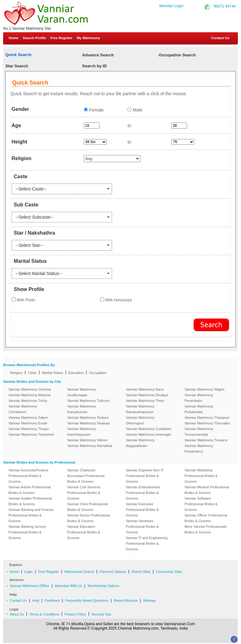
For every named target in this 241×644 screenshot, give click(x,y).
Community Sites (169, 572)
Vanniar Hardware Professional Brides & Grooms (142, 527)
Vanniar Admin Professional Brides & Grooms (29, 490)
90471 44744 (225, 6)
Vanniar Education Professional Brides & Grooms (84, 532)
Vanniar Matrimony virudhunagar (82, 392)
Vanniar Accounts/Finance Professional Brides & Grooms (28, 476)
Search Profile (35, 38)
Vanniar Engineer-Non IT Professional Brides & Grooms (145, 476)
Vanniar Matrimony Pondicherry (199, 449)
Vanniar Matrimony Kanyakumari (82, 409)
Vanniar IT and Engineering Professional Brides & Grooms (147, 543)
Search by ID (94, 66)
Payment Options (113, 572)
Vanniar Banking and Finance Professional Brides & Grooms (31, 515)
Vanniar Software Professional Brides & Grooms (201, 504)
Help (36, 600)
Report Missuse (126, 600)
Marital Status (53, 373)
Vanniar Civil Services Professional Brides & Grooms (84, 493)
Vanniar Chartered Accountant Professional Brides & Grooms (86, 476)
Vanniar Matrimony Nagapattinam (140, 443)
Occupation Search (177, 55)
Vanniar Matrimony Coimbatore (23, 409)
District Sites (141, 572)
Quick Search (18, 55)
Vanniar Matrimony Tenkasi (88, 418)
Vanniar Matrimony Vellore (87, 440)
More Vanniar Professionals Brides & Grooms (206, 529)
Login (28, 572)
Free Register (62, 38)
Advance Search (98, 55)
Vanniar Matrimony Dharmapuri (140, 420)
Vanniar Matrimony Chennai (30, 389)
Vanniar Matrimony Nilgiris (205, 389)
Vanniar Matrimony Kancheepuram (82, 432)
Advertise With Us (68, 586)
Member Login (171, 6)
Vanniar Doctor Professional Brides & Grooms (88, 518)
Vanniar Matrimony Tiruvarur (206, 440)
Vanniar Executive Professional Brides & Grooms (142, 510)
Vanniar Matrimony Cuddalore (149, 429)
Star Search (17, 66)
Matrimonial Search (79, 572)
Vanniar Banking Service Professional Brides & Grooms (27, 532)
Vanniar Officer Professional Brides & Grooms (206, 518)
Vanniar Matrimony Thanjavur (207, 418)
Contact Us (220, 38)
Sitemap (149, 600)
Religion (16, 373)
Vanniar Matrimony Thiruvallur (207, 423)
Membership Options (104, 586)
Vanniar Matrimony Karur (145, 389)
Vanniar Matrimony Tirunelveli (31, 434)
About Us (17, 614)
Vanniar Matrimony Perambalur (199, 398)
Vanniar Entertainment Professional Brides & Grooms (143, 493)
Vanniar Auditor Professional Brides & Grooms (30, 501)
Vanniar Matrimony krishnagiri (149, 434)
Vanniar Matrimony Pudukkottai (199, 409)
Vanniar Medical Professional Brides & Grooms (207, 490)
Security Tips (101, 614)
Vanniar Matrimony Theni (145, 401)
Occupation (98, 373)
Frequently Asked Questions (87, 600)
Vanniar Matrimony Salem (28, 418)
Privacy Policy (75, 614)
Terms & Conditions (44, 614)
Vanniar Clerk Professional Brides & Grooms (87, 507)
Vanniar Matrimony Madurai (29, 395)
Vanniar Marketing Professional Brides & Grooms (201, 476)
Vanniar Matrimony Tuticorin (88, 401)
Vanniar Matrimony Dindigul (147, 395)
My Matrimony (88, 38)
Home (14, 38)
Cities (32, 373)
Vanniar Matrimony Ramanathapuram (140, 409)
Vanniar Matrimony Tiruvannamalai (199, 432)
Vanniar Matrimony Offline (29, 586)
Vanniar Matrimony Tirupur (29, 429)
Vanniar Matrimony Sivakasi (88, 423)
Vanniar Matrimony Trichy (28, 401)
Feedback (52, 600)
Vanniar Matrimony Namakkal (90, 446)
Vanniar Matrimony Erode (28, 423)
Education (76, 373)
